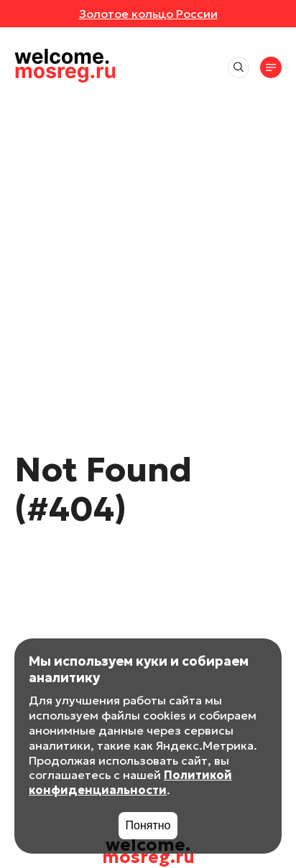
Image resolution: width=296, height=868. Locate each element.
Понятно (148, 825)
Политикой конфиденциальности (130, 782)
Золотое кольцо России (148, 14)
